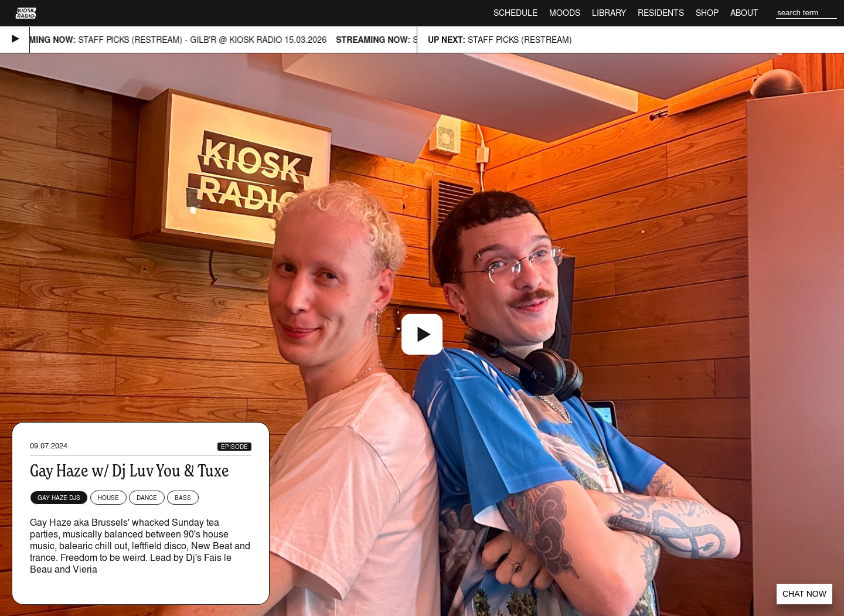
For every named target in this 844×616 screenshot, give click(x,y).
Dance (147, 498)
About (744, 13)
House (108, 498)
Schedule (515, 13)
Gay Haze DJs (59, 498)
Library (609, 13)
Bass (183, 498)
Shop (707, 13)
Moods (565, 13)
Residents (661, 13)
